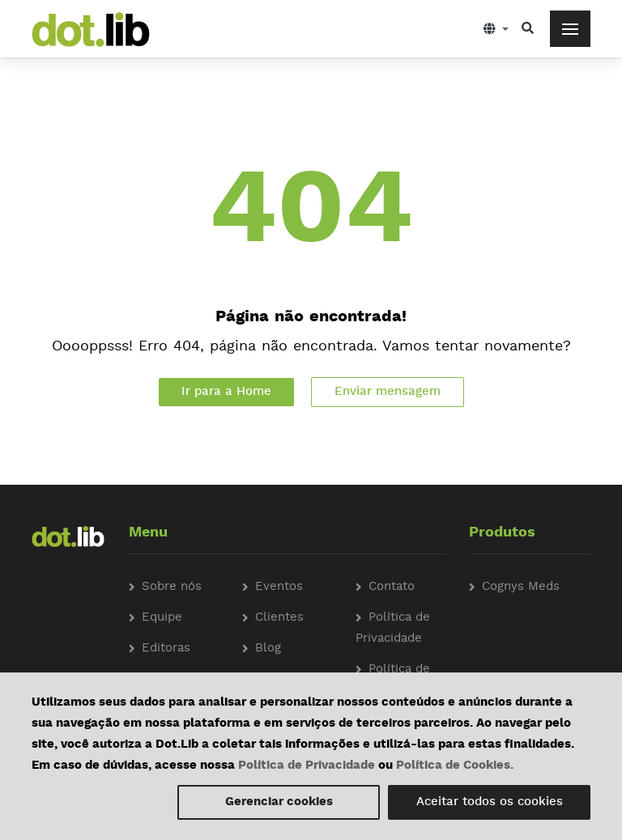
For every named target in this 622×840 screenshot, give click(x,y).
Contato (392, 587)
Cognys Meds (521, 587)
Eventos (279, 587)
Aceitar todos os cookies (490, 802)
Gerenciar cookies (279, 802)
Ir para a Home (226, 392)
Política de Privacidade (307, 766)
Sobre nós (172, 587)
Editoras (166, 649)
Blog (268, 649)
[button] (496, 29)
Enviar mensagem (388, 392)
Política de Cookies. (455, 766)
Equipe (162, 618)
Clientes (279, 618)
